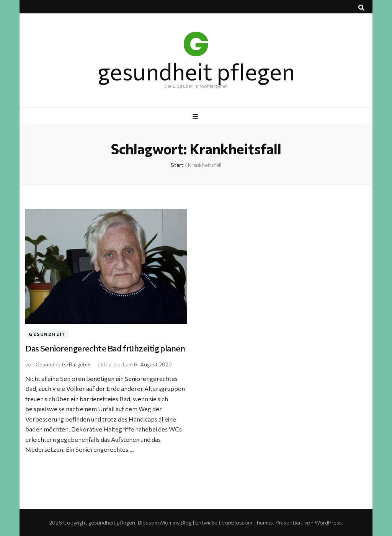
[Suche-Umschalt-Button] (361, 8)
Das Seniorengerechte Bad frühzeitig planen (105, 348)
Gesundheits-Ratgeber (63, 364)
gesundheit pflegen (196, 71)
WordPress (328, 522)
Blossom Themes (252, 522)
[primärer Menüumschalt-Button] (196, 116)
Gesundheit (47, 334)
